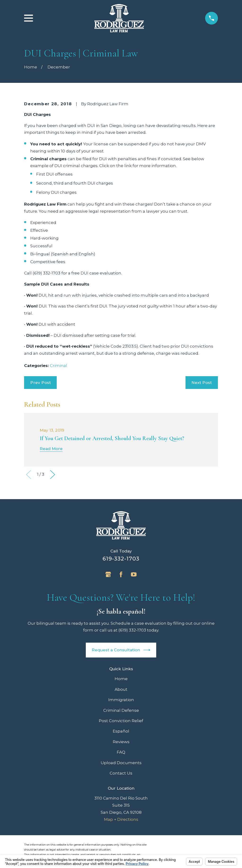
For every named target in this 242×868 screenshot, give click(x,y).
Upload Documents (121, 763)
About (121, 689)
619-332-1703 (121, 559)
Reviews (121, 742)
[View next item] (53, 474)
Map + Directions (121, 819)
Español (121, 731)
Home (121, 679)
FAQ (121, 752)
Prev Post (41, 383)
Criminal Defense (121, 710)
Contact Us (121, 773)
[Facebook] (121, 574)
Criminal (58, 366)
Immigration (121, 700)
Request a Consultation (121, 650)
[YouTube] (134, 574)
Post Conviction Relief (121, 721)
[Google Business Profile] (108, 574)
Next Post (202, 383)
